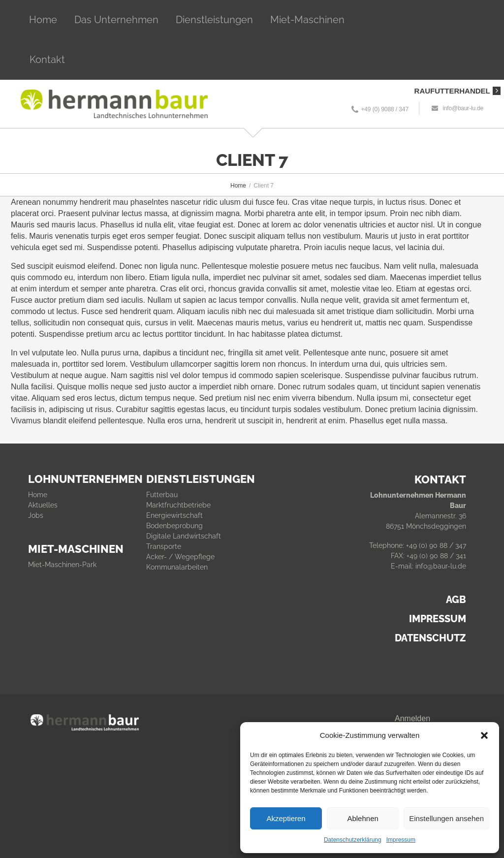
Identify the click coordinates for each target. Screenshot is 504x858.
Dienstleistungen (214, 20)
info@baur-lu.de (463, 108)
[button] (484, 735)
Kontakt (47, 60)
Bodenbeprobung (174, 526)
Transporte (164, 546)
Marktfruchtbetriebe (178, 505)
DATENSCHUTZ (430, 638)
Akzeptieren (286, 818)
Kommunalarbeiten (177, 567)
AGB (456, 600)
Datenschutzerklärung (353, 840)
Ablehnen (362, 818)
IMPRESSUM (438, 619)
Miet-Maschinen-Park (62, 565)
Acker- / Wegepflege (180, 557)
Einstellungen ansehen (446, 818)
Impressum (401, 840)
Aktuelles (43, 505)
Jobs (36, 515)
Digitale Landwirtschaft (184, 536)
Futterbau (162, 495)
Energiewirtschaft (174, 515)
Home (43, 20)
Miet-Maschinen (307, 20)
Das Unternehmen (116, 20)
